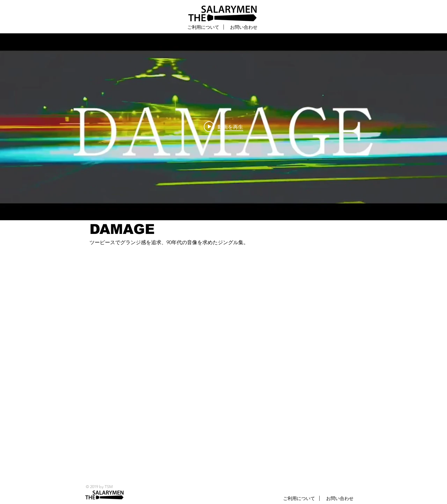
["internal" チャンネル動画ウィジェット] (223, 127)
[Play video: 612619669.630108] (223, 127)
